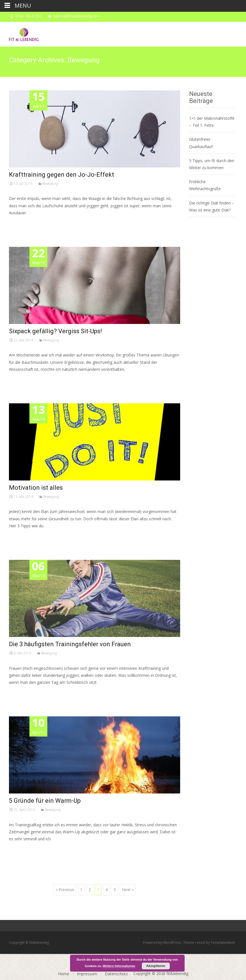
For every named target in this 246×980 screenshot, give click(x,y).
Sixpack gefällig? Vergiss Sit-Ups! (55, 331)
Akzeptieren (156, 966)
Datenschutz (116, 974)
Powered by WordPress (162, 943)
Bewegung (50, 184)
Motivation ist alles (36, 488)
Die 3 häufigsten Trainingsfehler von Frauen (70, 644)
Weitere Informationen (119, 966)
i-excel (200, 943)
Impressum (87, 974)
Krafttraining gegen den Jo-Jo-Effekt (61, 175)
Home (64, 974)
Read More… (21, 223)
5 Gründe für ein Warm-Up (45, 801)
